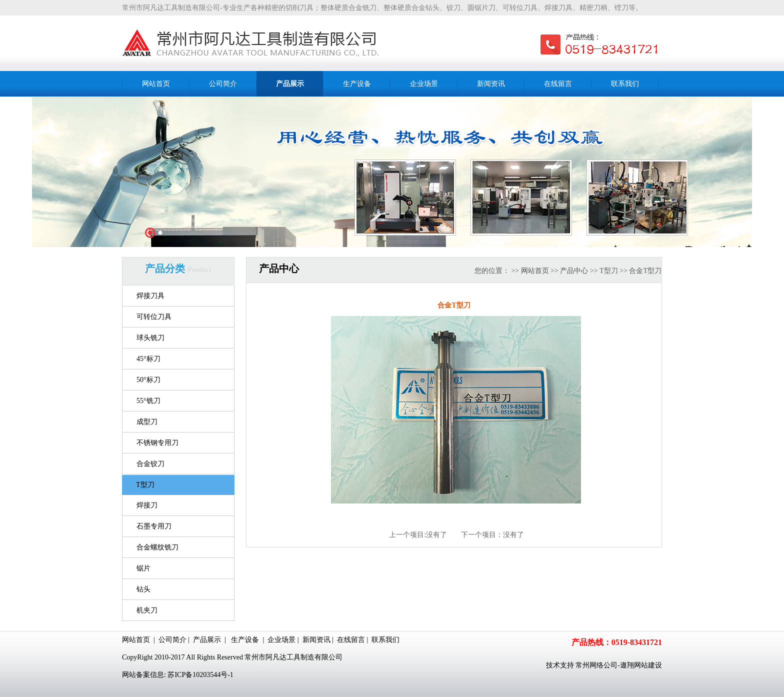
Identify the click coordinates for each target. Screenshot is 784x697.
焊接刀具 (150, 296)
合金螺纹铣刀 (157, 547)
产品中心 (574, 271)
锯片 (143, 568)
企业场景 (281, 640)
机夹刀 (147, 610)
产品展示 (207, 640)
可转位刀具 (154, 317)
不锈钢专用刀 (157, 443)
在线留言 (351, 640)
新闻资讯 (316, 640)
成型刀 (147, 422)
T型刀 (145, 485)
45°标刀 (148, 359)
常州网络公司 (596, 665)
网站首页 (535, 271)
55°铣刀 (148, 401)
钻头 (143, 589)
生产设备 (245, 640)
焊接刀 (147, 505)
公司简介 (172, 640)
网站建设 (648, 665)
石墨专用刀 (154, 526)
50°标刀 (148, 380)
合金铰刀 (150, 464)
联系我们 (385, 640)
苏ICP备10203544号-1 (200, 675)
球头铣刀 (150, 338)
